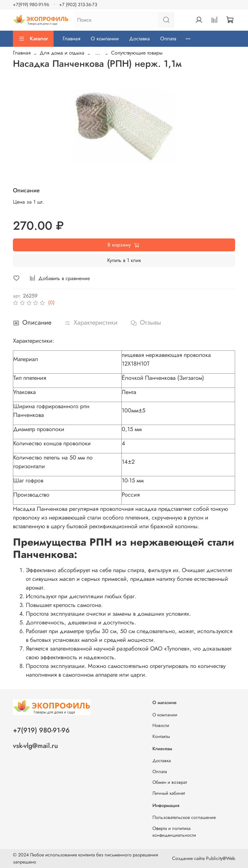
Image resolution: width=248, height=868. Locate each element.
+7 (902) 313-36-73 (78, 5)
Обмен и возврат (170, 782)
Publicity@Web (221, 858)
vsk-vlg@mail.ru (35, 746)
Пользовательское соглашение (184, 817)
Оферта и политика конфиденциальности (174, 832)
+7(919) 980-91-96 (31, 5)
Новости (161, 725)
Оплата (168, 39)
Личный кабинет (169, 793)
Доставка (139, 39)
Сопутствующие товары (137, 53)
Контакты (161, 736)
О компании (105, 39)
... (98, 53)
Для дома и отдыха (62, 53)
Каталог (33, 39)
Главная (72, 39)
